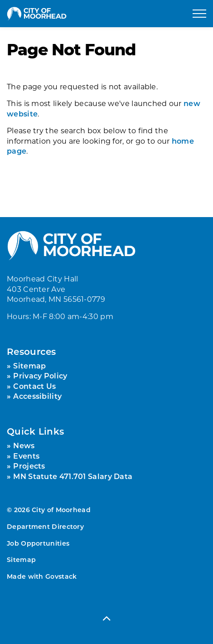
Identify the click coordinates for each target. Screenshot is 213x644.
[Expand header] (199, 14)
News (24, 445)
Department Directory (45, 526)
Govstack (61, 576)
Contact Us (34, 386)
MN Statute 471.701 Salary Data (73, 476)
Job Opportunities (38, 543)
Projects (29, 466)
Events (26, 456)
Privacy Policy (40, 375)
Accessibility (37, 396)
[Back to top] (106, 618)
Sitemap (29, 366)
